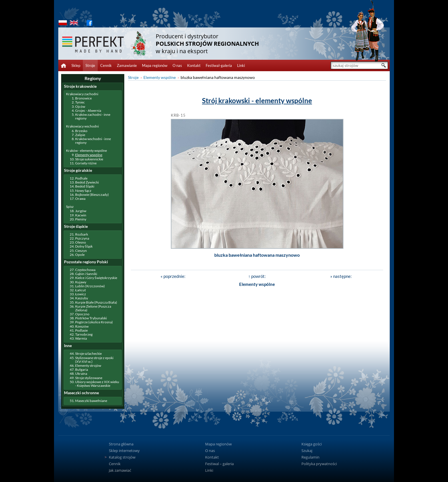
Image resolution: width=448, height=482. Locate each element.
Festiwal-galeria (219, 65)
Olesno (81, 242)
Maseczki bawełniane (91, 401)
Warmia (81, 338)
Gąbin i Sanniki (86, 274)
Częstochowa (85, 270)
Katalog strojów (122, 457)
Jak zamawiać (120, 470)
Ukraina (81, 374)
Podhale (81, 178)
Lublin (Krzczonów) (90, 286)
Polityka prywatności (319, 464)
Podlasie (81, 330)
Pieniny (81, 219)
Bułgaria (82, 370)
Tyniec (80, 102)
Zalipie (80, 135)
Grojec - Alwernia (88, 110)
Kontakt (194, 65)
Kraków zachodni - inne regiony (93, 116)
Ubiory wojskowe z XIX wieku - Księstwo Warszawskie (97, 384)
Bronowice (83, 98)
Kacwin (81, 215)
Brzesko (81, 131)
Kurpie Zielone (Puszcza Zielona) (93, 308)
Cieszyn (81, 251)
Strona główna (121, 444)
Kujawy (81, 282)
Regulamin (310, 457)
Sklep (76, 65)
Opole (80, 255)
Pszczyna (82, 238)
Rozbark (82, 234)
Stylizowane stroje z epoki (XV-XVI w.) (94, 360)
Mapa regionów (155, 65)
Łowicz (81, 294)
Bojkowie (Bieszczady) (92, 195)
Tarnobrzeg (84, 334)
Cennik (106, 65)
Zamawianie (127, 65)
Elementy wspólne (160, 77)
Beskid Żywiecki (87, 182)
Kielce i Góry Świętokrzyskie (96, 278)
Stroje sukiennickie (89, 159)
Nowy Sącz (83, 191)
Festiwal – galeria (219, 464)
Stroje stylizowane (89, 378)
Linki (241, 65)
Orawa (80, 199)
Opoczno (82, 314)
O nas (177, 65)
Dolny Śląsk (84, 246)
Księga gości (312, 444)
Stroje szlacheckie (88, 353)
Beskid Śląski (85, 186)
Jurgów (81, 211)
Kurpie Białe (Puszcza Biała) (96, 302)
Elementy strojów (88, 366)
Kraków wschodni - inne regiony (93, 141)
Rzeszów (82, 326)
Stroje (90, 65)
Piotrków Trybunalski (91, 318)
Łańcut (80, 290)
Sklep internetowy (124, 451)
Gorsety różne (86, 163)
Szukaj (307, 451)
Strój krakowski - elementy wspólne (257, 100)
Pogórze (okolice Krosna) (94, 322)
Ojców (80, 106)
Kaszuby (82, 298)
